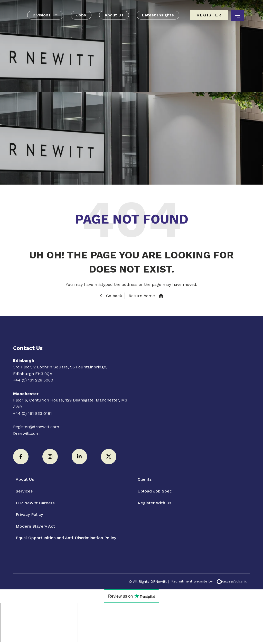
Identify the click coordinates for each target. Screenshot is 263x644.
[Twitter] (109, 457)
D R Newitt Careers (35, 503)
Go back (113, 296)
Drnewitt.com (26, 433)
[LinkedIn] (79, 457)
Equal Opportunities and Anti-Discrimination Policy (66, 538)
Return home (142, 296)
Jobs (81, 15)
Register (209, 15)
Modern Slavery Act (35, 526)
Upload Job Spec (155, 491)
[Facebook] (21, 457)
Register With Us (154, 503)
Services (24, 491)
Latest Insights (158, 15)
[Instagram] (50, 457)
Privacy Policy (29, 514)
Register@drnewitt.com (36, 427)
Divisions (42, 15)
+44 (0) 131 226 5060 (33, 380)
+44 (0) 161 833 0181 (32, 413)
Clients (145, 479)
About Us (114, 15)
